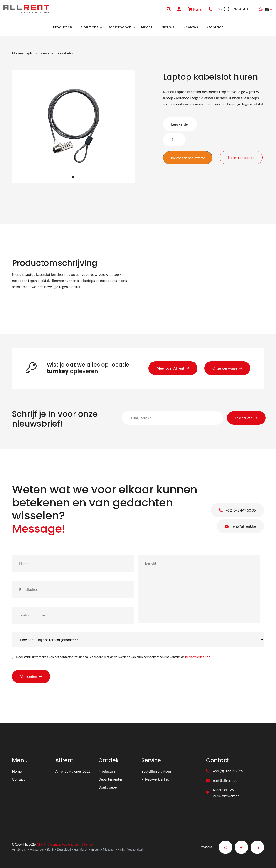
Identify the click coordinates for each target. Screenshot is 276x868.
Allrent (41, 845)
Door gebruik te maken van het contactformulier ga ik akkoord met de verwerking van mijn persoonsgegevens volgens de (113, 657)
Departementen (111, 780)
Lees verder (180, 124)
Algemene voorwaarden (64, 845)
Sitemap (87, 845)
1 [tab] (73, 177)
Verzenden (29, 677)
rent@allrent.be (240, 526)
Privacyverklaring (155, 780)
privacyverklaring (198, 657)
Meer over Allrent (170, 368)
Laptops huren (36, 53)
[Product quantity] (174, 140)
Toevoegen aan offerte (188, 158)
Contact (18, 780)
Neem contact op (244, 155)
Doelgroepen (108, 788)
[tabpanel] (73, 127)
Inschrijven (244, 418)
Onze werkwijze (225, 368)
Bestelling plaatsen (156, 772)
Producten (107, 772)
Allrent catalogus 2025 (73, 772)
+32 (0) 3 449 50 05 (237, 511)
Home (17, 53)
